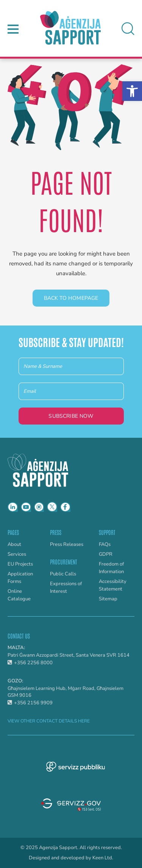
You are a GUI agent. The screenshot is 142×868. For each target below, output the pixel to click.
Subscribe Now (71, 416)
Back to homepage (71, 298)
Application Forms (20, 578)
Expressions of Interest (66, 587)
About (14, 544)
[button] (132, 91)
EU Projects (20, 564)
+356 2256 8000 (30, 663)
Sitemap (108, 599)
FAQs (105, 544)
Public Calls (63, 574)
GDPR (106, 554)
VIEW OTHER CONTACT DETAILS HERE (49, 721)
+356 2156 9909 (30, 703)
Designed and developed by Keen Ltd (70, 858)
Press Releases (67, 544)
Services (17, 554)
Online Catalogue (19, 595)
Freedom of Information (111, 568)
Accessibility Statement (113, 585)
